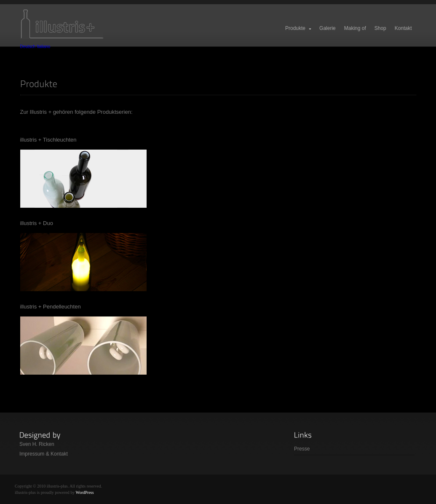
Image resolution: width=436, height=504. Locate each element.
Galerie (328, 28)
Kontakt (403, 28)
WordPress (85, 492)
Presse (302, 449)
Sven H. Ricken (37, 444)
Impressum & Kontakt (44, 454)
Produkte (299, 28)
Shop (380, 28)
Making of (355, 28)
